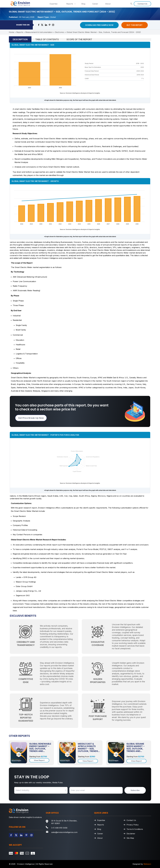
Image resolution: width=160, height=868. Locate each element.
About (108, 4)
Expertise (54, 4)
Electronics (60, 32)
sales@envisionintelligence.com (64, 832)
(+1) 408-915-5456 (59, 828)
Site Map (130, 838)
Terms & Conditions (135, 829)
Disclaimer (131, 834)
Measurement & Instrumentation (39, 32)
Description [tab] (20, 39)
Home (11, 32)
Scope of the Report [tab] (79, 39)
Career (95, 4)
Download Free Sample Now (99, 25)
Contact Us (142, 4)
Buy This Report (135, 25)
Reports (71, 4)
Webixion (147, 864)
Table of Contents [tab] (47, 39)
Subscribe (135, 790)
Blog (83, 4)
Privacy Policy (133, 825)
